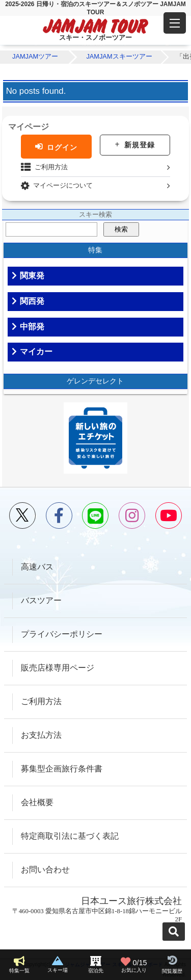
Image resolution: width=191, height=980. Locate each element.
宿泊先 (96, 971)
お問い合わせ (45, 870)
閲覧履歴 (172, 971)
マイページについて (63, 185)
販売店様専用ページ (58, 668)
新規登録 (140, 145)
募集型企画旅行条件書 (62, 769)
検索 (121, 229)
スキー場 (58, 970)
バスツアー (41, 600)
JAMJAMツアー (35, 56)
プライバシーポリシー (62, 634)
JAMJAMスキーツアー (119, 56)
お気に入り (134, 965)
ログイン (62, 147)
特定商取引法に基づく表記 (70, 836)
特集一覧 (19, 971)
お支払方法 (41, 735)
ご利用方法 (51, 167)
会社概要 (37, 802)
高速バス (37, 567)
